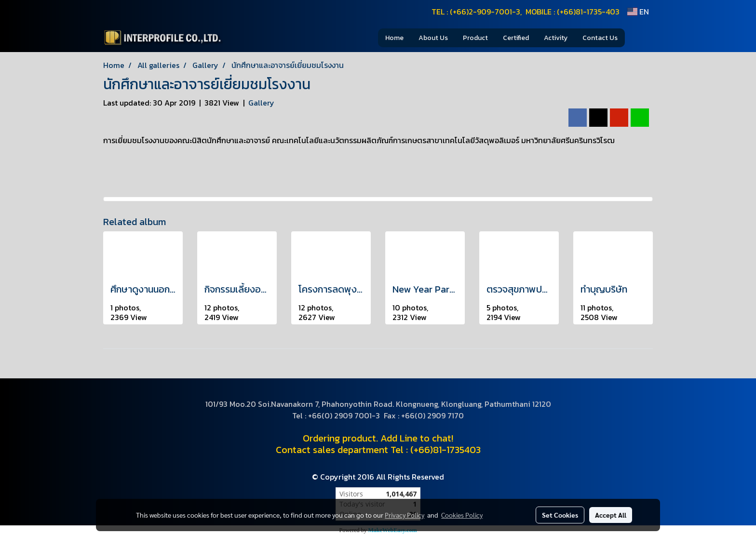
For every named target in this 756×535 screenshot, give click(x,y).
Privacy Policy (405, 515)
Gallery (261, 103)
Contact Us (600, 38)
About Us (433, 38)
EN (638, 12)
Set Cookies (560, 515)
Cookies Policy (462, 515)
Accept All (611, 515)
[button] (639, 38)
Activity (556, 38)
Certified (516, 38)
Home (394, 38)
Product (475, 38)
